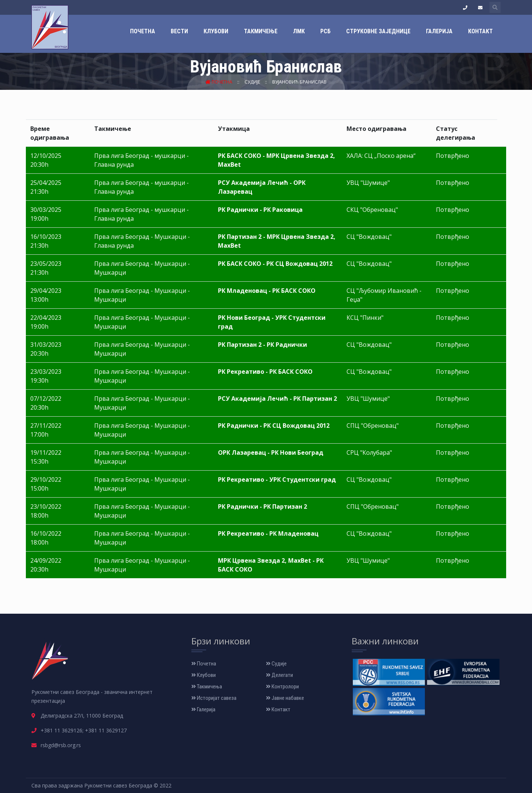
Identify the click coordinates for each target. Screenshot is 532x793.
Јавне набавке (285, 698)
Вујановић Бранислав (299, 82)
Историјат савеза (214, 698)
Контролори (282, 687)
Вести (179, 31)
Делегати (279, 675)
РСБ (325, 31)
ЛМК (299, 31)
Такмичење (261, 31)
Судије (253, 82)
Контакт (480, 31)
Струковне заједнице (378, 31)
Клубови (216, 31)
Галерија (439, 31)
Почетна (143, 31)
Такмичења (207, 687)
